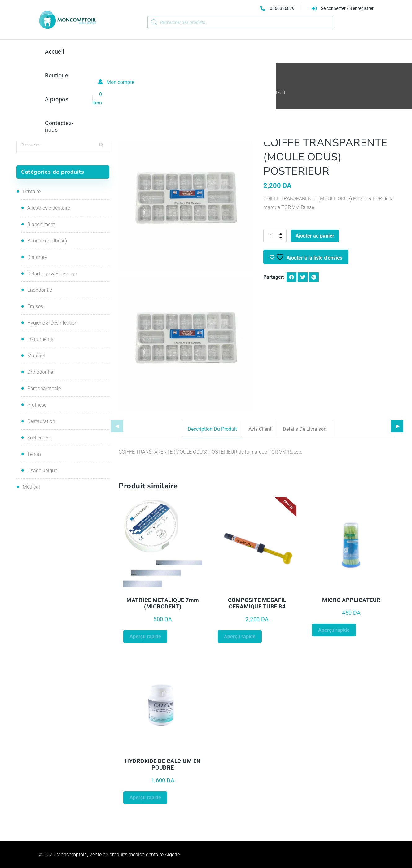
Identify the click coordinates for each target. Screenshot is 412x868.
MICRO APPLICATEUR (351, 600)
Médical (31, 487)
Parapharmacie (44, 388)
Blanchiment (41, 224)
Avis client (260, 429)
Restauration (162, 93)
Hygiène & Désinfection (52, 323)
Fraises (35, 306)
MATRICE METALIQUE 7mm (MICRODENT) (163, 603)
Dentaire (32, 192)
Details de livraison (305, 429)
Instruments (40, 339)
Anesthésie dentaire (49, 208)
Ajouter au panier (315, 236)
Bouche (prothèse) (47, 241)
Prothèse (37, 405)
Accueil (134, 93)
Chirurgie (37, 257)
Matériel (36, 356)
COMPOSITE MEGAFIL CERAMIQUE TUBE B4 (257, 603)
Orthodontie (40, 372)
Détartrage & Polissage (52, 274)
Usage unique (42, 471)
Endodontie (40, 290)
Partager (273, 277)
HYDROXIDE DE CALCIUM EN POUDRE (163, 764)
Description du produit (212, 429)
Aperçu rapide (145, 637)
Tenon (34, 454)
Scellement (39, 438)
